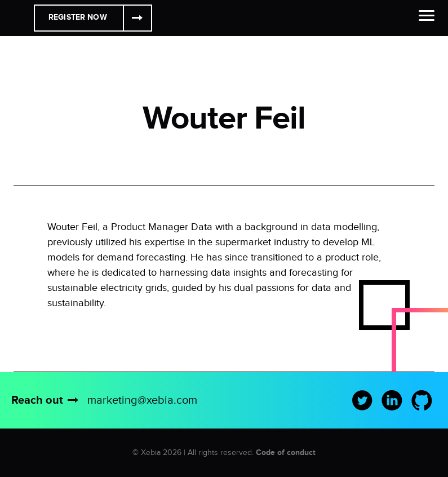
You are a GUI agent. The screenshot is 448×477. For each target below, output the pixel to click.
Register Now (78, 17)
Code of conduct (286, 452)
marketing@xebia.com (142, 400)
